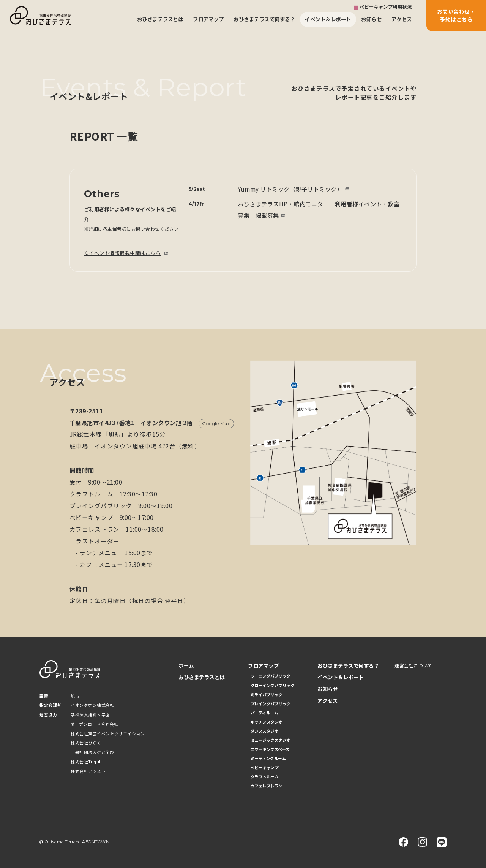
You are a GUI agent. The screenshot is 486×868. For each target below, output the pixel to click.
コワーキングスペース (270, 749)
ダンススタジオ (265, 731)
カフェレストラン (267, 786)
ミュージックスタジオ (271, 740)
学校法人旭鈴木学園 (90, 715)
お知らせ (371, 19)
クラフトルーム (265, 777)
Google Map (216, 424)
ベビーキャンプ (265, 767)
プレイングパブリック (271, 704)
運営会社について (413, 665)
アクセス (402, 19)
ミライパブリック (267, 695)
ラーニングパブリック (271, 676)
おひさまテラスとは (160, 19)
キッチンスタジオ (267, 722)
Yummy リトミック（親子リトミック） (290, 189)
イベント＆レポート (328, 19)
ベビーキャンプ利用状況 (386, 7)
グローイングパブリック (273, 685)
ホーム (186, 666)
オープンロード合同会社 (95, 724)
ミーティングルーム (268, 758)
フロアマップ (208, 19)
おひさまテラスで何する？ (264, 19)
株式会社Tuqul (86, 762)
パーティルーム (264, 713)
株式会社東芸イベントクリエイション (108, 734)
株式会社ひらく (86, 743)
